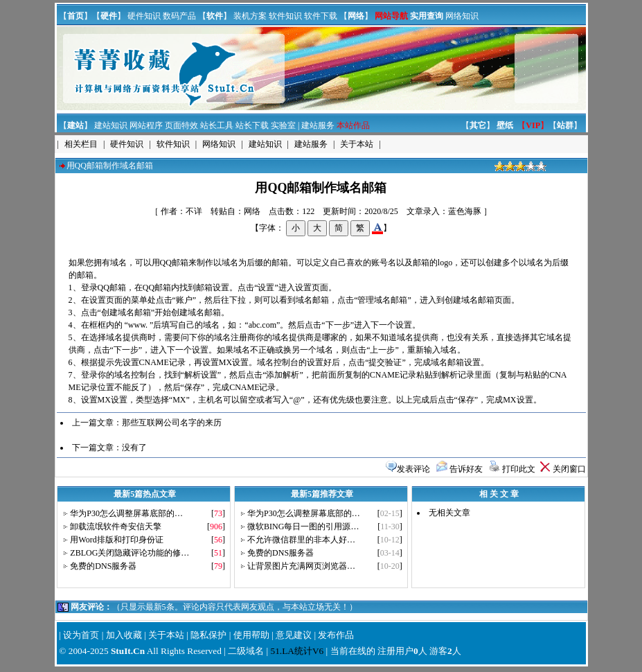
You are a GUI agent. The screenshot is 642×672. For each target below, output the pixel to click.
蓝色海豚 (465, 211)
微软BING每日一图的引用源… (303, 527)
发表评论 (413, 469)
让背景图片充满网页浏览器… (301, 566)
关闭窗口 (569, 469)
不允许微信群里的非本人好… (301, 540)
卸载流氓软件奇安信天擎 (116, 527)
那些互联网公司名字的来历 (172, 423)
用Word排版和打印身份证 (116, 540)
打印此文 (519, 469)
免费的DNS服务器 (103, 566)
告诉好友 (466, 469)
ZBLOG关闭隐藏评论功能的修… (130, 553)
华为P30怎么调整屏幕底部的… (126, 513)
